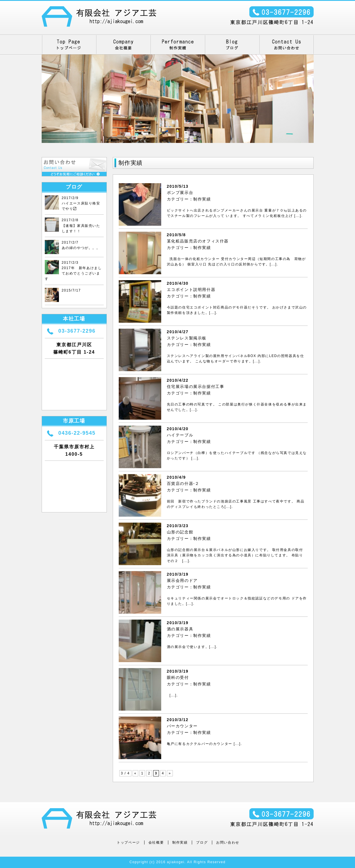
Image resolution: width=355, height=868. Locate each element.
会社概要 (156, 842)
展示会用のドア (182, 580)
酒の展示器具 (180, 629)
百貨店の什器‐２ (183, 483)
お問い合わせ (228, 842)
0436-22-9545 (77, 433)
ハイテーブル (180, 435)
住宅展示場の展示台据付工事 (196, 387)
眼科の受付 (178, 677)
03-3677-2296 (77, 331)
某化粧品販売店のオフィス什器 (198, 241)
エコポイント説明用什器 (191, 290)
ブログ (202, 842)
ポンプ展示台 (180, 193)
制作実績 (202, 199)
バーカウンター (182, 726)
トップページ (128, 842)
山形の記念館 (180, 532)
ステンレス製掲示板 (187, 338)
